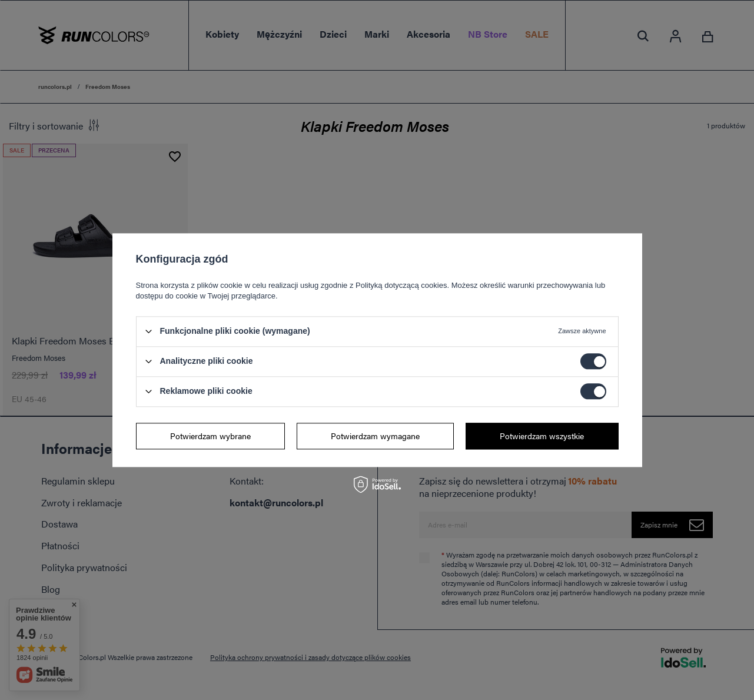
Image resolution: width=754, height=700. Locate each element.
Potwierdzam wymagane (375, 436)
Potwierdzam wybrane (210, 436)
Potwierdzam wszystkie (542, 436)
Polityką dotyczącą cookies (401, 285)
